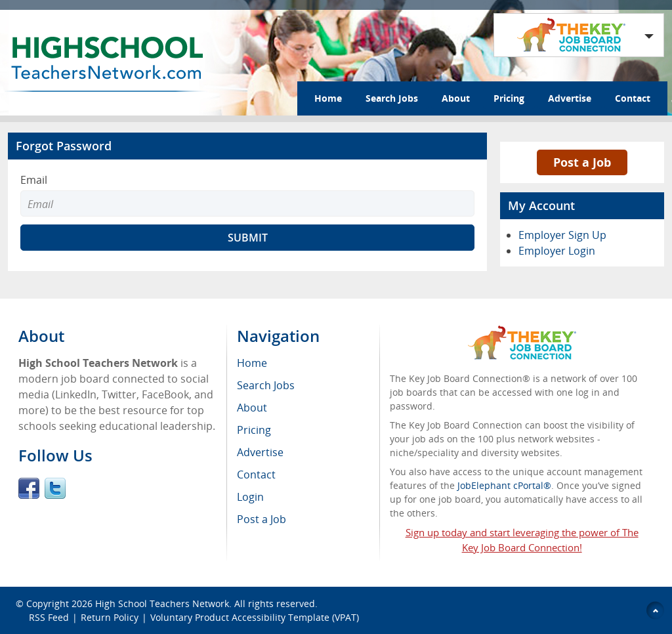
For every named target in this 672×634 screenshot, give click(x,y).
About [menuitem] (252, 408)
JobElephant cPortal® (504, 485)
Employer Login (557, 251)
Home (328, 98)
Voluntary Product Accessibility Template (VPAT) (255, 617)
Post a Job (582, 162)
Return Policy (110, 617)
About (456, 98)
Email (34, 180)
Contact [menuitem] (256, 475)
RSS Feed (49, 617)
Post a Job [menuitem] (262, 519)
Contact (633, 98)
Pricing (509, 98)
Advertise (570, 98)
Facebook (29, 488)
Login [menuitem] (250, 497)
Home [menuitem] (252, 363)
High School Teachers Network (162, 603)
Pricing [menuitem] (254, 430)
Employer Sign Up (562, 235)
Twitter (55, 488)
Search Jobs (392, 98)
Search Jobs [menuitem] (266, 385)
